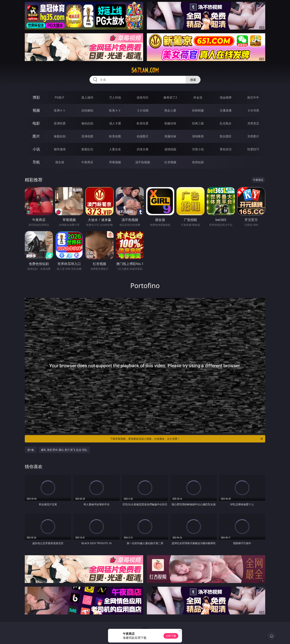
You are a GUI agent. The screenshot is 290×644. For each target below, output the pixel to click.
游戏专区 (143, 97)
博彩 (36, 97)
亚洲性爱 (60, 123)
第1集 (31, 450)
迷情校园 (170, 149)
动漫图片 (143, 136)
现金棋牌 (226, 97)
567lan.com (145, 70)
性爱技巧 (253, 149)
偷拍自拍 (87, 123)
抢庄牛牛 (253, 97)
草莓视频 (115, 162)
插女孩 (60, 162)
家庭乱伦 (87, 149)
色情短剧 (198, 162)
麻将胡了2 (170, 97)
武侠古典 (143, 149)
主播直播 (226, 110)
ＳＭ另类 (253, 110)
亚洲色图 (87, 136)
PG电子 (60, 97)
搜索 (193, 80)
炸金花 (198, 97)
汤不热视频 (143, 162)
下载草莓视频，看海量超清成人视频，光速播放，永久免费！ (187, 439)
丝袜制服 (198, 110)
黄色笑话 (226, 149)
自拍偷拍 (87, 110)
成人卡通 (115, 123)
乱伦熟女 (226, 123)
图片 (36, 136)
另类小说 (198, 149)
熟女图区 (226, 136)
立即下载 (171, 636)
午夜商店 (87, 162)
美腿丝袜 (170, 136)
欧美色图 (115, 136)
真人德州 (87, 97)
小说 (36, 149)
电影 (36, 123)
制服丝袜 (170, 123)
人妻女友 (115, 149)
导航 (36, 162)
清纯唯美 (198, 136)
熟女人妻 (170, 110)
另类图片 (253, 136)
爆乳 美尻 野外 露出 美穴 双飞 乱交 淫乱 (64, 450)
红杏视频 (170, 162)
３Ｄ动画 (143, 110)
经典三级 (198, 123)
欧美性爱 (143, 123)
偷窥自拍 (60, 136)
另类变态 (253, 123)
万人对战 (115, 97)
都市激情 (60, 149)
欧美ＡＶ (115, 110)
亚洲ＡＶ (60, 110)
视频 (36, 110)
